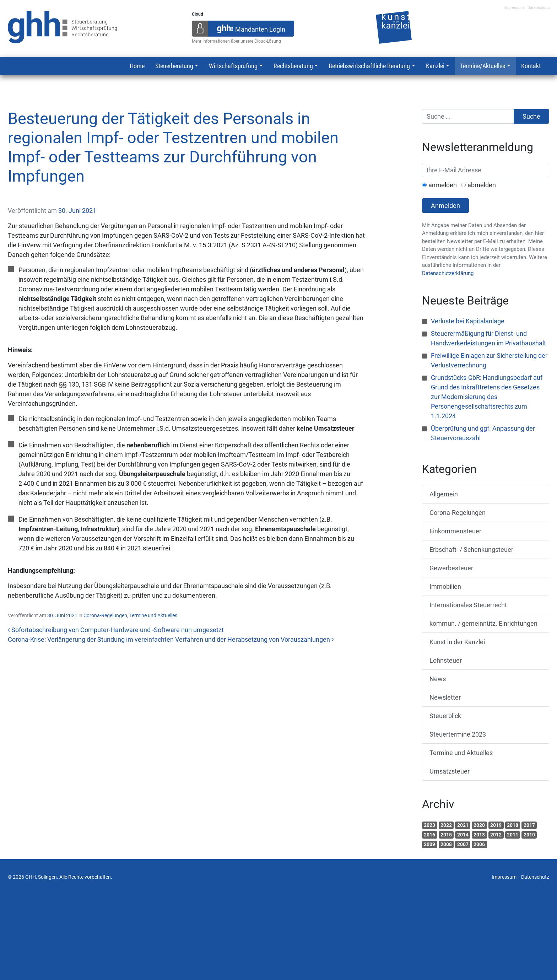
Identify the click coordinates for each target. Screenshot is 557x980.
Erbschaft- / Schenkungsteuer (471, 550)
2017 (529, 825)
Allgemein (444, 494)
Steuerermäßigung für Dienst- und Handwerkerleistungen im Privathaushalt (488, 338)
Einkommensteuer (455, 531)
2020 (479, 825)
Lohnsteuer (446, 660)
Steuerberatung (174, 66)
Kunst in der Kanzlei (457, 642)
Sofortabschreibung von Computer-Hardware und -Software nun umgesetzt (116, 630)
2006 (479, 844)
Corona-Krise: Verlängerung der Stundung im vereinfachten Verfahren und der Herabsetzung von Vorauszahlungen (171, 639)
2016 (429, 835)
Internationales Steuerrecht (468, 605)
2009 (429, 844)
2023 (429, 825)
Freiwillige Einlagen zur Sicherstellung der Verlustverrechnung (489, 360)
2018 (513, 825)
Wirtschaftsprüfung (233, 66)
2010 (529, 835)
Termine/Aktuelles (483, 66)
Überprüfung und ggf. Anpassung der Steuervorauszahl (483, 433)
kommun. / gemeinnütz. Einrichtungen (483, 623)
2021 (463, 825)
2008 (446, 844)
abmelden (482, 185)
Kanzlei (435, 66)
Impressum (514, 8)
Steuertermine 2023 (458, 734)
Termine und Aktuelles (153, 615)
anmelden (443, 185)
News (438, 679)
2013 (479, 835)
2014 (463, 835)
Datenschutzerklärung (448, 273)
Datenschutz (539, 8)
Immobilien (445, 586)
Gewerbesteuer (451, 568)
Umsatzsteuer (450, 771)
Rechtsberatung (293, 66)
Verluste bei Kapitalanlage (468, 321)
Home (137, 66)
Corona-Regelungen (105, 615)
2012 (496, 835)
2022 (446, 825)
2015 (446, 835)
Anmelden (445, 206)
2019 (496, 825)
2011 (513, 835)
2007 (463, 844)
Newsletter (445, 697)
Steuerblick (445, 716)
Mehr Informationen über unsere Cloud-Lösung (236, 41)
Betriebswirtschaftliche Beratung (369, 66)
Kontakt (531, 66)
